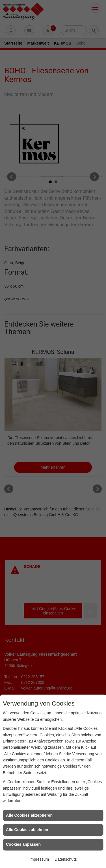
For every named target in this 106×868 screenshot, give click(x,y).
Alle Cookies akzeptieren (29, 815)
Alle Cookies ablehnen (27, 830)
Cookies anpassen (23, 844)
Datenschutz (66, 859)
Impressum (39, 859)
